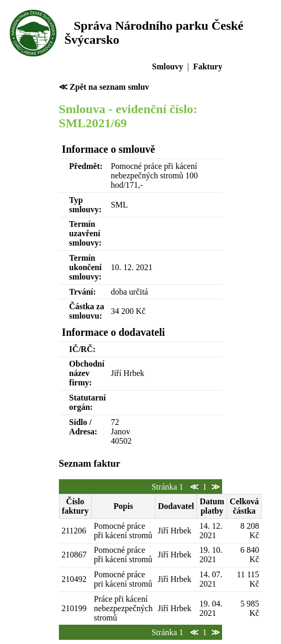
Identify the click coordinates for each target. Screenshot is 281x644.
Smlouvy (168, 66)
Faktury (207, 66)
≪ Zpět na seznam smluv (104, 87)
